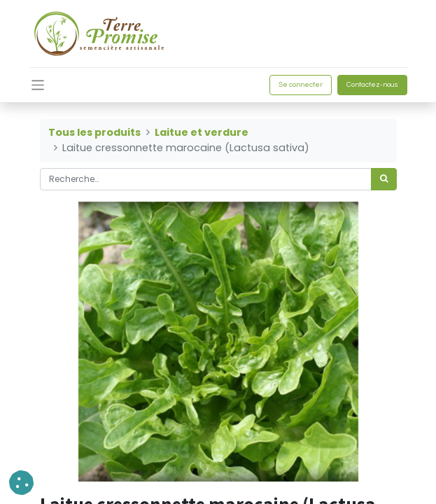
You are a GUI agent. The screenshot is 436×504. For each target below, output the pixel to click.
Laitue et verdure (202, 132)
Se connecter (301, 85)
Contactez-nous (372, 85)
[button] (21, 483)
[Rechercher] (384, 179)
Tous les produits (94, 132)
